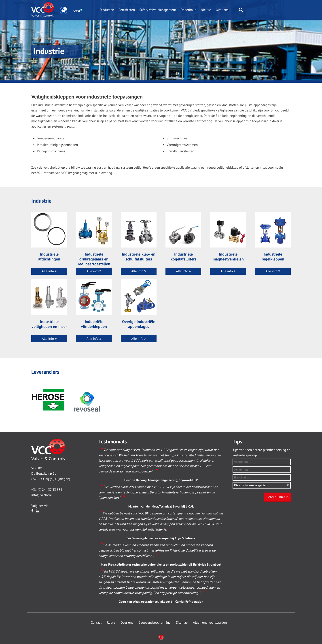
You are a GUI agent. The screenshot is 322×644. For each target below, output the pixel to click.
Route (111, 623)
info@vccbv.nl (41, 495)
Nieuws (206, 10)
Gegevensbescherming (155, 623)
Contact (96, 623)
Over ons (222, 10)
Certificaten (127, 10)
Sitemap (182, 623)
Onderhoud (188, 10)
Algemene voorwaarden (210, 623)
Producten (107, 10)
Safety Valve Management (158, 10)
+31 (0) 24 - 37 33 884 (47, 490)
